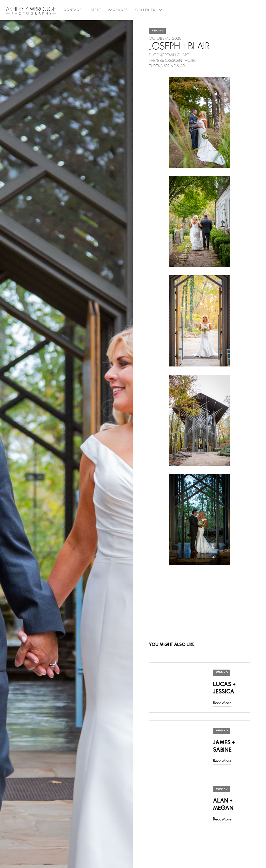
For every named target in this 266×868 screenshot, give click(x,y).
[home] (31, 11)
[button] (145, 10)
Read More (222, 703)
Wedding (158, 31)
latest (95, 10)
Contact (72, 10)
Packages (118, 10)
